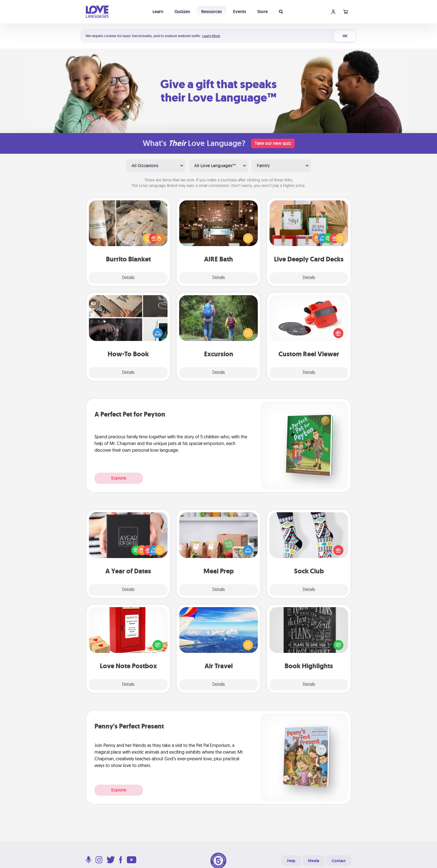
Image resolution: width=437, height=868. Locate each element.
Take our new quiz (273, 143)
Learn (158, 12)
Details (128, 278)
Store (263, 12)
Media (314, 861)
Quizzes (182, 12)
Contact (339, 861)
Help (291, 861)
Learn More (211, 36)
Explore (119, 478)
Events (240, 12)
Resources (212, 12)
